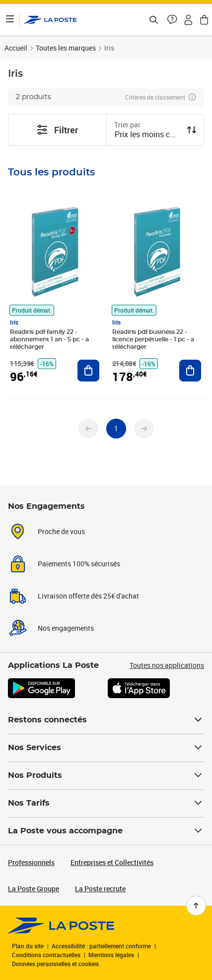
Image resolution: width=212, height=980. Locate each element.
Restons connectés (106, 720)
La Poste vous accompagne (106, 831)
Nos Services (106, 748)
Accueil (16, 48)
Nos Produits (106, 775)
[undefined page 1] (116, 429)
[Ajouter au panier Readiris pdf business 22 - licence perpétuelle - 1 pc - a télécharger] (190, 371)
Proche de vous (61, 531)
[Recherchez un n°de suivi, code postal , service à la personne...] (153, 20)
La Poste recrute (100, 889)
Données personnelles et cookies (55, 964)
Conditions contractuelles (46, 955)
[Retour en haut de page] (196, 906)
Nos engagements (66, 628)
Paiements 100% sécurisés (79, 564)
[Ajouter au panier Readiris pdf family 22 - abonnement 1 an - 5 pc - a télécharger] (88, 371)
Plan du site (28, 946)
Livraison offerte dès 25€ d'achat (88, 596)
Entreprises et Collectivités (112, 862)
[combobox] (147, 135)
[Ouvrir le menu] (10, 20)
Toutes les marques (66, 48)
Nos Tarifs (106, 803)
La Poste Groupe (34, 889)
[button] (172, 20)
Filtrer (57, 130)
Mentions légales (111, 955)
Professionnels (31, 862)
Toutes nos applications (167, 665)
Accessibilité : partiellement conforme (101, 946)
